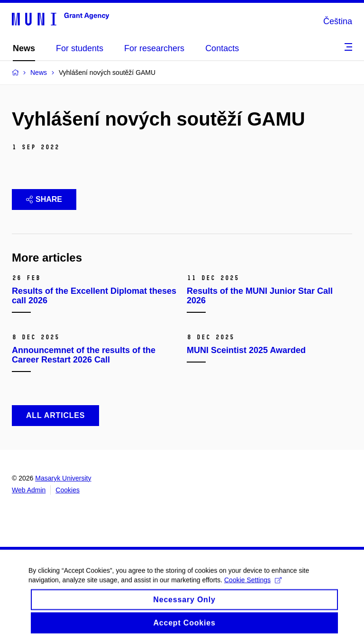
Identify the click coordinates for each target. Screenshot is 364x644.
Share (44, 199)
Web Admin (29, 490)
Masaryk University (63, 478)
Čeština (338, 21)
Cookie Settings (253, 585)
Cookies (68, 490)
